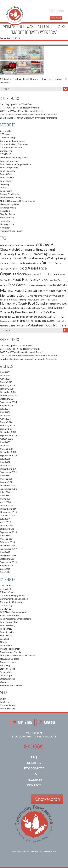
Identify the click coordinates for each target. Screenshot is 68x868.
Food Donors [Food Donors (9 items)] (49, 274)
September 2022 (8, 455)
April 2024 (5, 419)
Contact (34, 785)
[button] (60, 4)
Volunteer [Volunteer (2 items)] (23, 326)
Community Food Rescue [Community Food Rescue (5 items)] (16, 254)
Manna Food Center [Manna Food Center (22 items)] (19, 290)
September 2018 (8, 532)
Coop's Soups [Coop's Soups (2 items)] (6, 258)
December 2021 (8, 469)
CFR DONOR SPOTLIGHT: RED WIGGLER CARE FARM (29, 114)
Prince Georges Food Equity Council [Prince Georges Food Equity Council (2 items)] (31, 308)
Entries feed (6, 702)
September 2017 (8, 549)
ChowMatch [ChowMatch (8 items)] (9, 249)
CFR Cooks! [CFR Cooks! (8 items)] (45, 245)
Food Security (7, 177)
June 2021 (5, 475)
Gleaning (4, 184)
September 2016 (8, 562)
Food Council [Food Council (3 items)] (33, 274)
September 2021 (8, 472)
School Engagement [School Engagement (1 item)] (53, 317)
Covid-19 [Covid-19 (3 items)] (18, 258)
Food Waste (6, 181)
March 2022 (6, 465)
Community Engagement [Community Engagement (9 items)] (37, 249)
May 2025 (5, 375)
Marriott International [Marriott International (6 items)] (53, 291)
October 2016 (7, 559)
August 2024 (6, 405)
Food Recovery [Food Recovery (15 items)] (25, 279)
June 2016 (5, 569)
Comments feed (8, 705)
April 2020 (5, 502)
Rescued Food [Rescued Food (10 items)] (33, 312)
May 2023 (5, 445)
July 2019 (5, 519)
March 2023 (6, 449)
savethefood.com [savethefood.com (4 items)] (36, 317)
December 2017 (8, 545)
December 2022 (8, 452)
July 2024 (5, 409)
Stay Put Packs (7, 214)
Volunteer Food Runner (11, 231)
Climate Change (8, 137)
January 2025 (7, 389)
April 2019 (5, 522)
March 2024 (6, 422)
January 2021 (7, 482)
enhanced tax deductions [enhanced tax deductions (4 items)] (14, 263)
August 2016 (6, 565)
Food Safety (6, 174)
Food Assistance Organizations (16, 164)
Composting (6, 151)
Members (34, 763)
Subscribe (47, 722)
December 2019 (8, 509)
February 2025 (7, 385)
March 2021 (6, 479)
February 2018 (7, 542)
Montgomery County (11, 197)
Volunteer (5, 228)
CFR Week (5, 134)
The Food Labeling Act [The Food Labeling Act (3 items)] (41, 321)
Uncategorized (8, 224)
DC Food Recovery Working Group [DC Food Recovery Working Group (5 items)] (44, 258)
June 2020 (5, 495)
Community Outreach (11, 147)
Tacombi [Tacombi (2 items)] (11, 321)
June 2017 (5, 552)
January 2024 (7, 429)
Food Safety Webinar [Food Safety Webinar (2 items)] (48, 280)
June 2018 (5, 535)
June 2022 (5, 462)
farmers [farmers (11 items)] (48, 263)
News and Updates (10, 204)
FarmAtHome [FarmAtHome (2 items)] (35, 263)
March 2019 (6, 525)
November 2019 (8, 512)
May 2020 (5, 499)
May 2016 (5, 572)
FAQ (34, 757)
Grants (3, 187)
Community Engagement (12, 141)
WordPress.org (8, 708)
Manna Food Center (10, 194)
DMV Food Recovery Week (14, 157)
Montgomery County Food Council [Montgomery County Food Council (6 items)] (23, 303)
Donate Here (22, 722)
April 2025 (5, 379)
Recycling (5, 211)
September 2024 (8, 402)
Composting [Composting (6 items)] (39, 254)
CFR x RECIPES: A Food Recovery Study (20, 108)
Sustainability (7, 217)
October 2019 (7, 515)
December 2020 (8, 485)
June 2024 (5, 412)
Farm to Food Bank (10, 161)
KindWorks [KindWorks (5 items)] (60, 285)
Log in (3, 699)
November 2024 (8, 395)
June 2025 (5, 372)
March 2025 (6, 382)
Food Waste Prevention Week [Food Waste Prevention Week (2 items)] (39, 285)
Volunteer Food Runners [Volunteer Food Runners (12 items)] (47, 325)
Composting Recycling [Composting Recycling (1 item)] (56, 254)
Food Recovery (8, 171)
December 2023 (8, 432)
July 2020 (5, 492)
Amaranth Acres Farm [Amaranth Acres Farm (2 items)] (10, 245)
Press (34, 774)
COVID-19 (6, 154)
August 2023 (6, 439)
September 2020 (8, 489)
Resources (34, 780)
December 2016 (8, 555)
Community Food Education (14, 144)
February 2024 (7, 425)
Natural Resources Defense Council (18, 201)
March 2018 (6, 539)
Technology (6, 221)
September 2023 (8, 435)
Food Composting (9, 167)
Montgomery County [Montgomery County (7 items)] (15, 296)
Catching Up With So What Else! (16, 104)
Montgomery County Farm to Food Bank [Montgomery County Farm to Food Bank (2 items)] (38, 300)
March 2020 (6, 505)
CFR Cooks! (6, 131)
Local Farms (6, 191)
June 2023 (5, 442)
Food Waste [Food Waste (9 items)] (17, 285)
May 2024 (5, 415)
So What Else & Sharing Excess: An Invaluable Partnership (29, 118)
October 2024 (7, 399)
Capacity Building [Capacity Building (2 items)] (28, 245)
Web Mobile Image (48, 851)
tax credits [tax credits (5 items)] (22, 321)
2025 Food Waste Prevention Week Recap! (22, 111)
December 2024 (8, 392)
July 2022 (5, 459)
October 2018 (7, 529)
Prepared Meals (8, 208)
